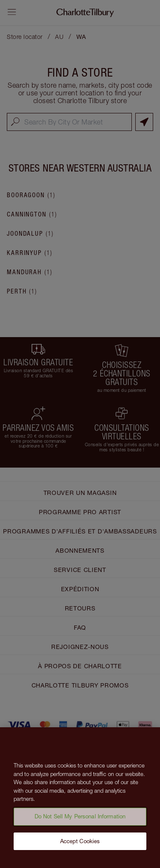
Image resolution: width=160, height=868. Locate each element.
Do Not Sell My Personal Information (80, 818)
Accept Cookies (80, 843)
